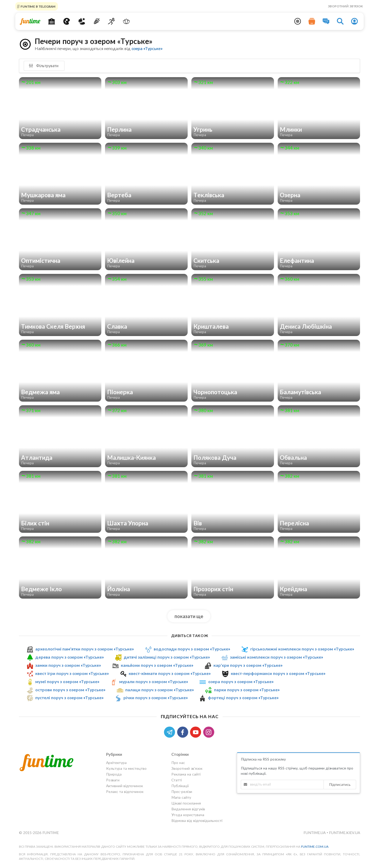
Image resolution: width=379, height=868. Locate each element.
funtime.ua (315, 833)
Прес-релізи (182, 791)
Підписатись (340, 784)
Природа (114, 774)
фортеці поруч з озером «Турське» (243, 698)
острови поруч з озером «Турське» (70, 690)
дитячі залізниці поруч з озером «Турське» (167, 657)
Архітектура (116, 763)
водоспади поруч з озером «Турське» (192, 649)
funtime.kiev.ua (345, 833)
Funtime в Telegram (38, 6)
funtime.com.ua (315, 847)
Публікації (180, 786)
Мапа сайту (181, 797)
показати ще (189, 616)
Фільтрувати (44, 66)
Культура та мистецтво (126, 768)
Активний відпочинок (124, 786)
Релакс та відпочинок (125, 791)
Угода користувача (188, 815)
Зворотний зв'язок (345, 6)
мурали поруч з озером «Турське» (154, 681)
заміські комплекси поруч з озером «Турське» (276, 657)
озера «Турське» (147, 48)
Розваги (113, 780)
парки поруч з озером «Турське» (247, 690)
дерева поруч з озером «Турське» (69, 657)
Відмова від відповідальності (197, 820)
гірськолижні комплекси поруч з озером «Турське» (302, 649)
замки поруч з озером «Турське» (68, 665)
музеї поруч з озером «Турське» (67, 681)
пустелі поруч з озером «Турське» (69, 698)
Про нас (178, 763)
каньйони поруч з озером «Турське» (157, 665)
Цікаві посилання (186, 803)
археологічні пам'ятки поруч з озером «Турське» (84, 649)
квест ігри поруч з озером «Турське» (72, 673)
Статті (177, 780)
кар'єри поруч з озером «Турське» (248, 665)
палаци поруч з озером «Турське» (159, 690)
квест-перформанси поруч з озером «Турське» (278, 673)
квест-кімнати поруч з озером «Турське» (170, 673)
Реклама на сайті (186, 774)
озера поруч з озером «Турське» (241, 681)
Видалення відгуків (188, 809)
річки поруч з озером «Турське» (156, 698)
